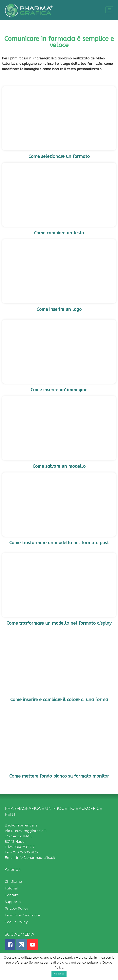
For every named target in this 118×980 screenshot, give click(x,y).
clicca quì (69, 962)
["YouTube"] (33, 945)
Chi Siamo (13, 882)
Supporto (13, 902)
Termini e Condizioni (22, 915)
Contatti (12, 895)
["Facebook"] (10, 945)
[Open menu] (109, 10)
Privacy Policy (16, 908)
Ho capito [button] (59, 974)
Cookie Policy (16, 922)
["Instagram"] (21, 945)
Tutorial (11, 888)
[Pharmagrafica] (29, 10)
